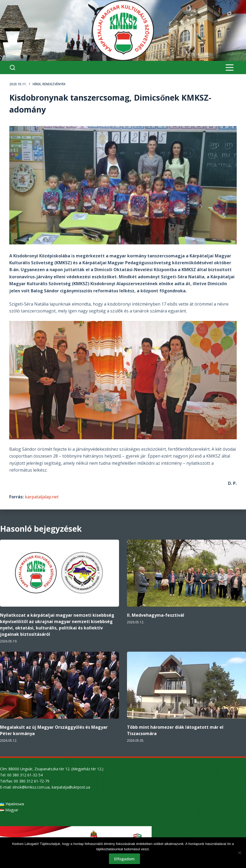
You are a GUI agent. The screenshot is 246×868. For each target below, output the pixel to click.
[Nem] (239, 853)
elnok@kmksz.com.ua (31, 787)
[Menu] (230, 68)
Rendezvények (54, 84)
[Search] (12, 68)
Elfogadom (124, 859)
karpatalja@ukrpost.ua (71, 787)
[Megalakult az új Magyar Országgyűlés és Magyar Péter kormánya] (60, 685)
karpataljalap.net (42, 497)
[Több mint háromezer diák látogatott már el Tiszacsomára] (186, 685)
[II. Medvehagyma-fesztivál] (186, 573)
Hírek (37, 84)
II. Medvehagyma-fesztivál (156, 615)
